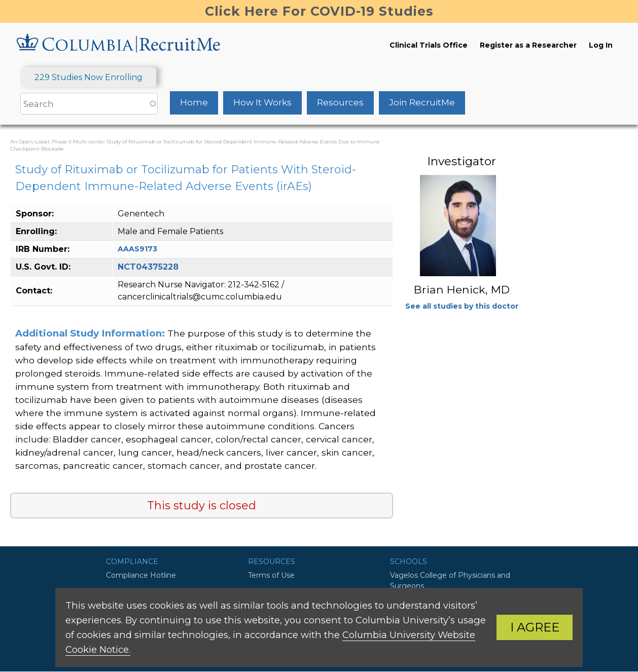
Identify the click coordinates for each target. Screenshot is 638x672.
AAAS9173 (137, 249)
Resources (340, 102)
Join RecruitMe (422, 102)
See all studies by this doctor (462, 306)
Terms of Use (271, 575)
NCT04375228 (148, 267)
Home (194, 102)
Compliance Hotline (141, 575)
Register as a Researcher (528, 45)
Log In (601, 45)
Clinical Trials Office (429, 45)
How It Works (262, 102)
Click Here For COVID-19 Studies (319, 11)
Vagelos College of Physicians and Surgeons (450, 581)
